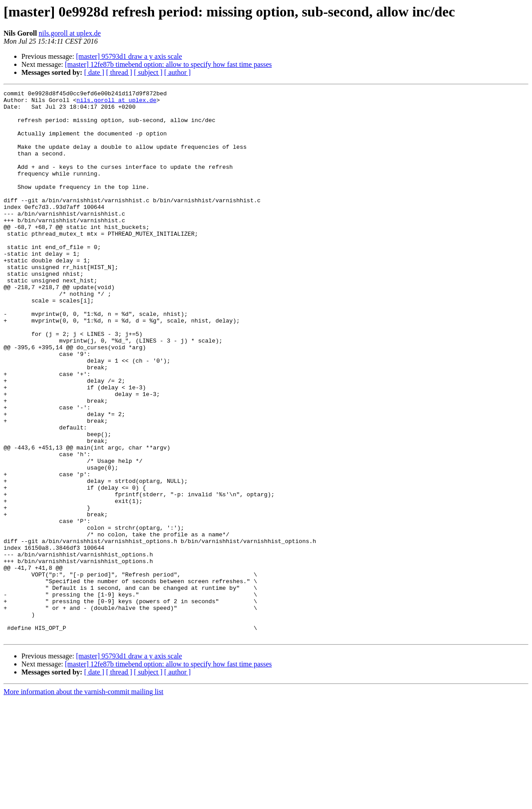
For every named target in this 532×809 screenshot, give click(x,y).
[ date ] (94, 72)
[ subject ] (148, 72)
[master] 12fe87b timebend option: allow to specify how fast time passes (169, 64)
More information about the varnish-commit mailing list (83, 801)
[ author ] (178, 72)
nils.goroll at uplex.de (70, 33)
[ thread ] (119, 72)
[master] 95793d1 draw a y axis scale (129, 56)
